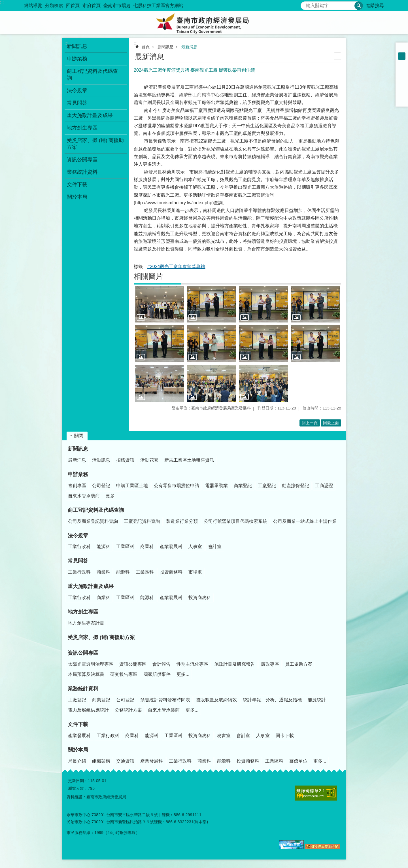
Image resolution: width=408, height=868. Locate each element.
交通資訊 (125, 761)
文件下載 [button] (77, 184)
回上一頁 (310, 423)
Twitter (402, 86)
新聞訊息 (165, 47)
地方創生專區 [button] (82, 128)
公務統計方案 (128, 710)
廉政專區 (270, 664)
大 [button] (402, 63)
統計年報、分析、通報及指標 (272, 700)
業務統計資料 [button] (82, 172)
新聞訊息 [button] (77, 46)
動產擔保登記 (296, 486)
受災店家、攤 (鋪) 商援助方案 (95, 144)
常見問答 (78, 561)
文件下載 (78, 724)
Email (402, 100)
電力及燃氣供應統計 (88, 710)
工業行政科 (79, 547)
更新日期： (78, 781)
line (402, 93)
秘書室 (224, 736)
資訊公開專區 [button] (82, 160)
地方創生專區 (83, 612)
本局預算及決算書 (86, 674)
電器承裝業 (216, 486)
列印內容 (337, 56)
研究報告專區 (124, 674)
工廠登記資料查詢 (142, 521)
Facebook (402, 71)
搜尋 (305, 4)
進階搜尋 (375, 6)
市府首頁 (92, 6)
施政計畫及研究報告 (235, 664)
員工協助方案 (299, 664)
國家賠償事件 (157, 674)
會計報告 (161, 664)
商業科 (147, 547)
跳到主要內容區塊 (3, 3)
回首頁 (73, 6)
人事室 (195, 547)
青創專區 (77, 486)
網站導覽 (33, 6)
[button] (160, 304)
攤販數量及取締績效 (216, 700)
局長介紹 (77, 761)
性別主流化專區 (192, 664)
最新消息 (189, 47)
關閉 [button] (79, 436)
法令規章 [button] (77, 90)
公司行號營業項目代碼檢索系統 (235, 521)
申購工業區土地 (132, 486)
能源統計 (317, 700)
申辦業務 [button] (77, 59)
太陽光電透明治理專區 (91, 664)
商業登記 (243, 486)
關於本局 (78, 750)
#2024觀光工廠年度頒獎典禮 (176, 267)
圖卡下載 (285, 736)
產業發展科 (171, 547)
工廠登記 (267, 486)
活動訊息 (101, 460)
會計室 (215, 547)
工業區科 (125, 547)
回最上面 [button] (331, 423)
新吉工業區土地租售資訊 (189, 460)
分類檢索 (54, 6)
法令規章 (78, 536)
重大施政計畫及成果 (91, 586)
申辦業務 (78, 474)
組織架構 (101, 761)
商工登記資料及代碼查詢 (96, 510)
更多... (112, 496)
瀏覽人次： (78, 788)
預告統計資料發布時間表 (165, 700)
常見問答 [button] (77, 103)
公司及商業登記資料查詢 (93, 521)
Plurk (402, 78)
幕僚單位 (298, 761)
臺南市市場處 (117, 6)
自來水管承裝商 (84, 496)
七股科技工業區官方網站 (158, 6)
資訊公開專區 (83, 653)
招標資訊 (125, 460)
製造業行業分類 (182, 521)
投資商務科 (171, 572)
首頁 (146, 47)
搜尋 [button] (359, 6)
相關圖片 (148, 276)
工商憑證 (324, 486)
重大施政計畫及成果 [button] (90, 115)
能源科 (103, 547)
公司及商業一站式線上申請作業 (305, 521)
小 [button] (402, 49)
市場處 (195, 572)
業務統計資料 (83, 689)
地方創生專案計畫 (86, 623)
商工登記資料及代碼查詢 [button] (92, 75)
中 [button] (402, 56)
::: (2, 2)
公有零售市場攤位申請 (177, 486)
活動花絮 (149, 460)
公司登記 (101, 486)
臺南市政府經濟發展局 (204, 23)
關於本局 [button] (77, 197)
